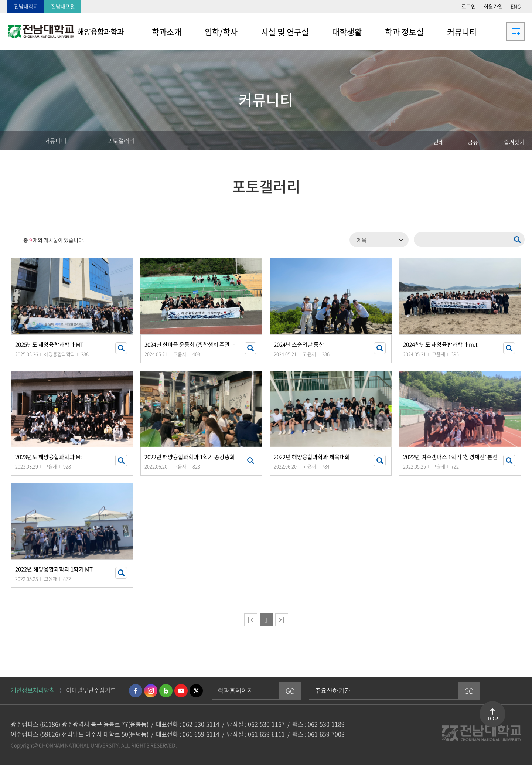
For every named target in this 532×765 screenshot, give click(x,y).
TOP (492, 718)
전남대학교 (26, 6)
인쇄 (439, 142)
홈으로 (20, 140)
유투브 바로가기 (181, 691)
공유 (473, 142)
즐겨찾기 (514, 142)
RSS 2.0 (13, 240)
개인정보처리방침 (33, 690)
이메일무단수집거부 (91, 690)
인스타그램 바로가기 (151, 691)
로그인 (469, 6)
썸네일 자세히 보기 (121, 348)
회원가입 (493, 6)
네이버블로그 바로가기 (166, 691)
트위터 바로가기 (196, 691)
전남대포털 (63, 6)
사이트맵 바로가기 (506, 31)
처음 (251, 620)
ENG (516, 6)
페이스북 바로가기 (136, 691)
